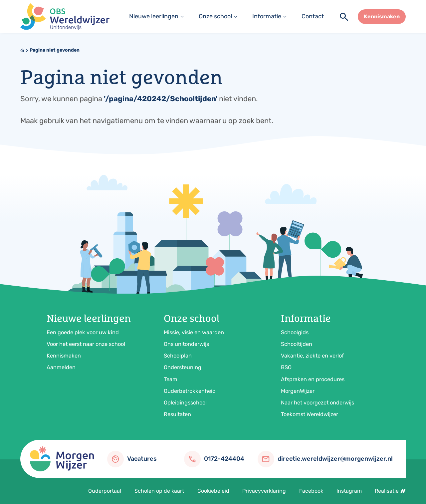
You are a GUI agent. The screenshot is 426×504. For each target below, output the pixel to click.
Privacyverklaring (264, 491)
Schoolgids (295, 332)
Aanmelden (61, 367)
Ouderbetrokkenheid (190, 391)
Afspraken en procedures (313, 379)
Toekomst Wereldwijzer (310, 414)
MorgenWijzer (298, 391)
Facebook (311, 491)
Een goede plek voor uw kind (83, 332)
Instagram (349, 491)
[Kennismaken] (382, 17)
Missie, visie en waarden (194, 332)
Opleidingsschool (185, 403)
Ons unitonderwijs (186, 344)
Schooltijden (297, 344)
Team (171, 379)
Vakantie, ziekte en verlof (312, 356)
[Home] (22, 50)
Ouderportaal (105, 491)
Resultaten (177, 414)
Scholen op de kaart (159, 491)
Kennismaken (64, 356)
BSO (286, 367)
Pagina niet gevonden (55, 50)
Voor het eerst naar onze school (86, 344)
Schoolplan (178, 356)
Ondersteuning (183, 367)
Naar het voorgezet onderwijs (318, 403)
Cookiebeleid (213, 491)
